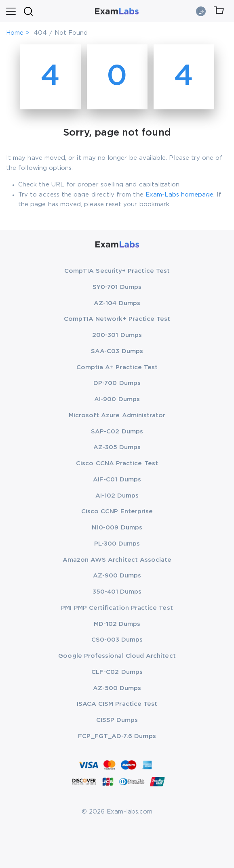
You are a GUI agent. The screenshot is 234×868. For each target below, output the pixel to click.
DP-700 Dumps (117, 383)
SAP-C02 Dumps (117, 432)
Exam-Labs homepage (179, 195)
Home (15, 33)
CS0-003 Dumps (117, 640)
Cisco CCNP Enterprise (117, 511)
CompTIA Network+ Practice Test (117, 319)
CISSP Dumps (117, 720)
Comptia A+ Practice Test (117, 367)
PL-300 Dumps (117, 544)
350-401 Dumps (117, 592)
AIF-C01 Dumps (117, 480)
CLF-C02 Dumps (117, 672)
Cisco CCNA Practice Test (117, 463)
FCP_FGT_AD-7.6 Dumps (117, 736)
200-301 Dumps (117, 335)
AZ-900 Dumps (117, 576)
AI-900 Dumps (117, 399)
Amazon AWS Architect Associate (117, 560)
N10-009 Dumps (117, 528)
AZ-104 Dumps (117, 303)
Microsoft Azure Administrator (117, 415)
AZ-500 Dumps (117, 688)
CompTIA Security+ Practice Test (117, 271)
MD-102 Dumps (117, 624)
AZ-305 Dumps (117, 447)
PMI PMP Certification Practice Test (117, 608)
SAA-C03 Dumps (117, 351)
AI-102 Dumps (117, 496)
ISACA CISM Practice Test (117, 704)
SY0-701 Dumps (117, 287)
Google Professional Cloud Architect (117, 656)
